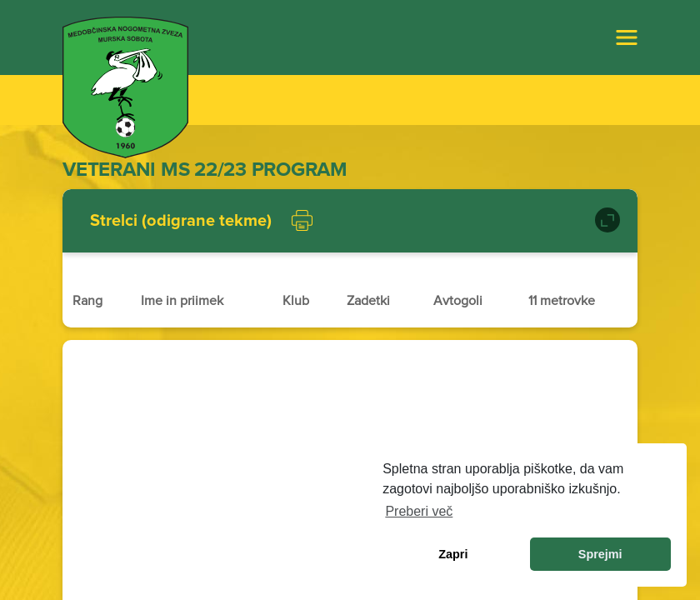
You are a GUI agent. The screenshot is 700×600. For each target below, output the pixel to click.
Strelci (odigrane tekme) (181, 221)
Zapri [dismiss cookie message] (453, 554)
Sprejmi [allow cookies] (600, 554)
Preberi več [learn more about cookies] (419, 511)
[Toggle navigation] (627, 37)
